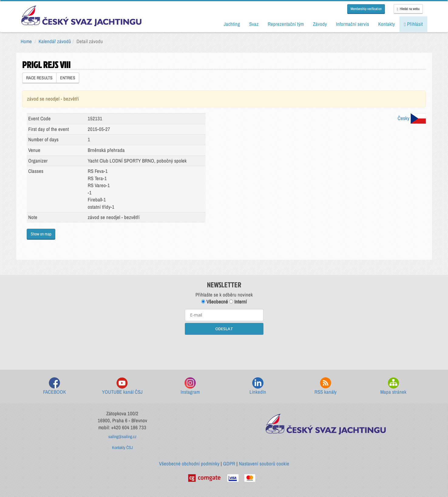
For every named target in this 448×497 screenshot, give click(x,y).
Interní (238, 302)
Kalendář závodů (55, 41)
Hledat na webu (408, 9)
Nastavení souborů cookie (264, 464)
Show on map (41, 234)
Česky (412, 118)
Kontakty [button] (387, 24)
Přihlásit (413, 24)
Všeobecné (215, 302)
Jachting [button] (232, 24)
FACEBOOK (54, 386)
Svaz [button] (254, 24)
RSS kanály (326, 386)
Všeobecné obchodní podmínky (189, 464)
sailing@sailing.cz (122, 437)
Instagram (190, 386)
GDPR (229, 464)
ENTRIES (68, 78)
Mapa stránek (393, 386)
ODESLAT (224, 329)
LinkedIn (258, 386)
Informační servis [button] (353, 24)
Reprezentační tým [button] (286, 24)
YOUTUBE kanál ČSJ (122, 386)
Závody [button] (320, 24)
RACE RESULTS (39, 78)
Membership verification (366, 9)
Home (26, 41)
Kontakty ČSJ (122, 447)
